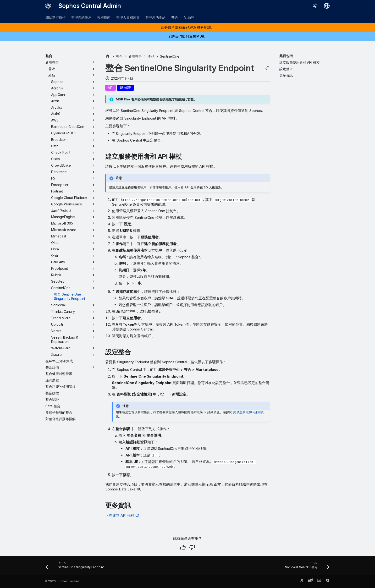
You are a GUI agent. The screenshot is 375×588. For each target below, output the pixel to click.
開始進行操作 (55, 17)
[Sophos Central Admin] (48, 6)
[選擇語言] (327, 6)
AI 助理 (189, 17)
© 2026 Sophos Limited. (62, 581)
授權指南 (104, 17)
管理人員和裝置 (128, 17)
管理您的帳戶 (81, 17)
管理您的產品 (155, 17)
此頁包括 (286, 56)
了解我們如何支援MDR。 (188, 36)
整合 (175, 17)
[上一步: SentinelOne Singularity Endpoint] (76, 567)
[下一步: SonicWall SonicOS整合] (306, 567)
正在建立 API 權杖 (120, 515)
